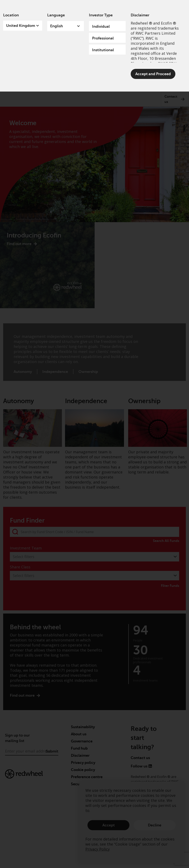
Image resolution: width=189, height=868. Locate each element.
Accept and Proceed (153, 74)
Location (11, 15)
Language (56, 15)
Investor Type (101, 15)
